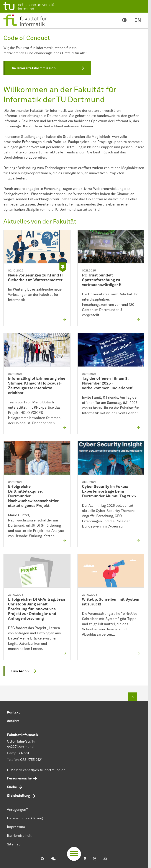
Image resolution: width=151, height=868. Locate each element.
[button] (47, 68)
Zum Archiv (20, 671)
